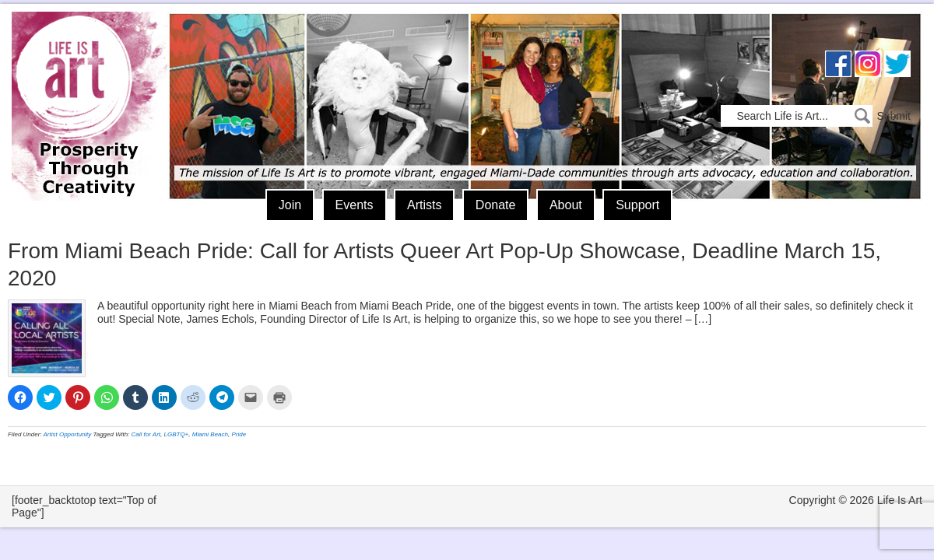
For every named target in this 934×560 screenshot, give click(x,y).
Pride (239, 434)
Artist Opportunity (68, 434)
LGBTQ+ (177, 434)
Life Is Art (84, 84)
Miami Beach (210, 434)
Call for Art (146, 434)
